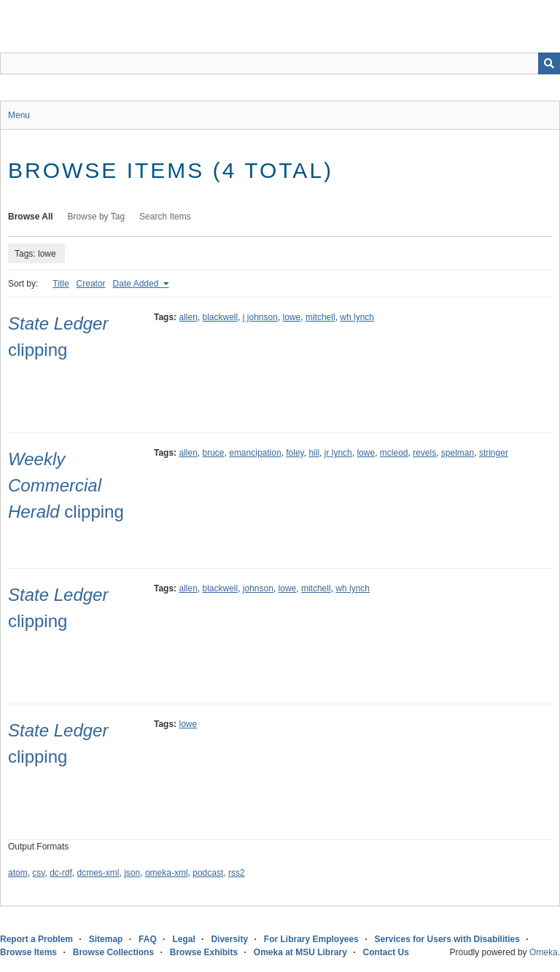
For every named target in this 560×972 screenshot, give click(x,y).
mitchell (320, 317)
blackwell (221, 317)
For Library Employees (311, 939)
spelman (458, 453)
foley (295, 453)
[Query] (280, 63)
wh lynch (357, 317)
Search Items (165, 217)
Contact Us (386, 952)
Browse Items (28, 952)
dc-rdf (61, 873)
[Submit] (549, 63)
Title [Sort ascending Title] (61, 284)
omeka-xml (167, 873)
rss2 (237, 873)
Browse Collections (113, 952)
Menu (19, 115)
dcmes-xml (98, 873)
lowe (292, 317)
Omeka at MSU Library (300, 952)
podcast (208, 873)
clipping (66, 485)
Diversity (229, 939)
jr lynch (338, 453)
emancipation (255, 453)
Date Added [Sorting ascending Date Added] (137, 284)
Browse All (31, 217)
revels (424, 453)
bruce (214, 453)
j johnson (260, 317)
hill (314, 453)
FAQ (148, 939)
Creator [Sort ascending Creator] (91, 284)
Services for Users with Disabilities (447, 939)
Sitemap (106, 939)
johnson (258, 588)
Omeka (544, 952)
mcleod (394, 453)
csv (38, 873)
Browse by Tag (97, 217)
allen (188, 317)
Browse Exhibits (204, 952)
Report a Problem (36, 939)
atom (18, 873)
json (132, 873)
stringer (494, 453)
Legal (183, 939)
